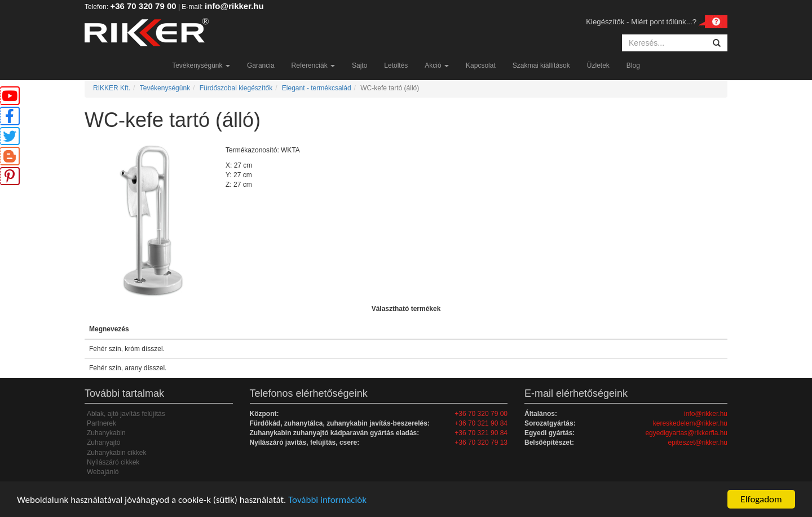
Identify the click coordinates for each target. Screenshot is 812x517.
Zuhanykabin (106, 433)
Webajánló (103, 472)
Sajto (359, 65)
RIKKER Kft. (112, 88)
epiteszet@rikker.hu (698, 442)
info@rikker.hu (234, 6)
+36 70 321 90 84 (481, 423)
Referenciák (313, 65)
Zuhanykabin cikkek (116, 453)
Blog (633, 65)
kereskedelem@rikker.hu (690, 423)
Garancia (261, 65)
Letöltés (396, 65)
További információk (327, 500)
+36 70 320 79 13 (481, 442)
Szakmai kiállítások (541, 65)
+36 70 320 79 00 (143, 6)
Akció (437, 65)
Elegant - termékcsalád (317, 88)
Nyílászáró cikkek (113, 462)
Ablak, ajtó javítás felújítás (126, 414)
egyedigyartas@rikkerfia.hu (686, 433)
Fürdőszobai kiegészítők (236, 88)
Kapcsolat (481, 65)
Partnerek (101, 423)
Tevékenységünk (201, 65)
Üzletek (598, 65)
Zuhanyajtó (103, 442)
